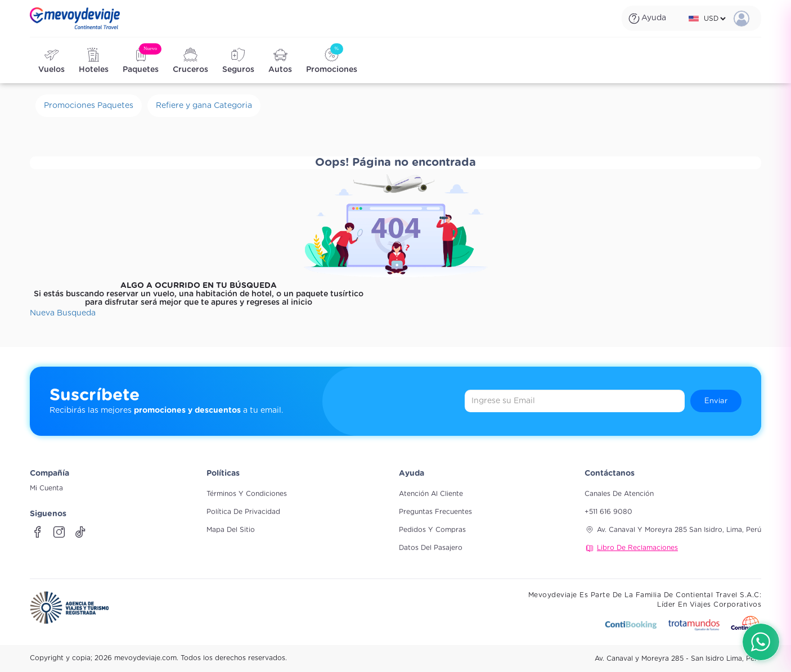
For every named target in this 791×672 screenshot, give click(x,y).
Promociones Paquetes (89, 106)
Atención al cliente (431, 494)
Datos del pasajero (431, 548)
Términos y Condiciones (247, 494)
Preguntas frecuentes (435, 512)
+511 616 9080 (608, 512)
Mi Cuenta (46, 488)
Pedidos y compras (432, 530)
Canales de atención (619, 494)
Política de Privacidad (243, 512)
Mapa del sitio (231, 530)
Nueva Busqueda (63, 313)
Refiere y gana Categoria (204, 106)
